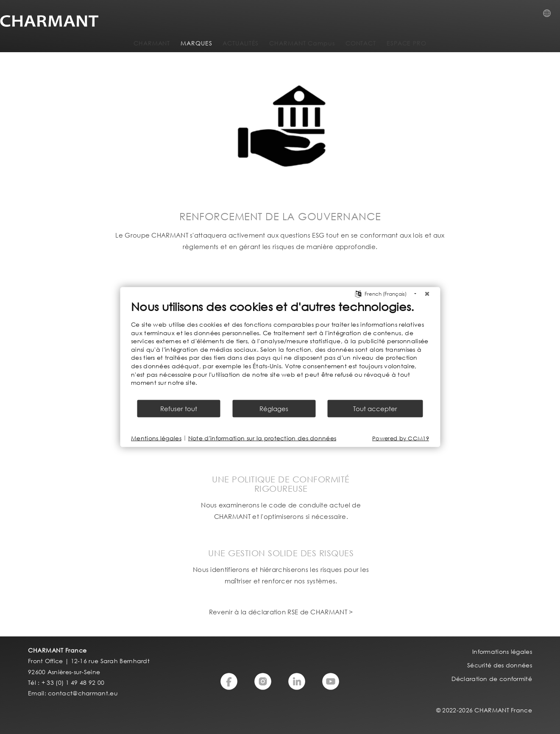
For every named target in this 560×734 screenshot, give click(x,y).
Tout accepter (375, 408)
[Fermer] (427, 294)
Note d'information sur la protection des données (262, 438)
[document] (280, 349)
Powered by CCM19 (401, 438)
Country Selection (549, 16)
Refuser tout (179, 408)
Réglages (274, 408)
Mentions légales (156, 438)
